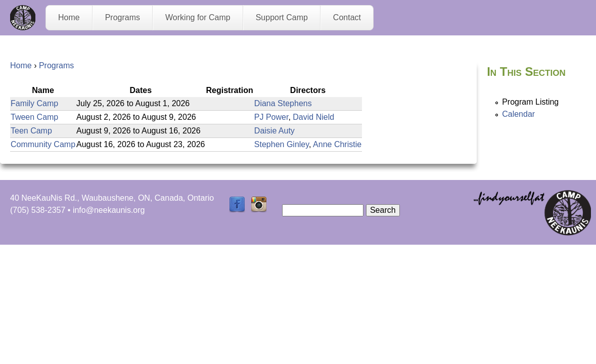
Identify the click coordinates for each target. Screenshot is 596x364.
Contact (347, 17)
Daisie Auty (274, 131)
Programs (123, 17)
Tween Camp (34, 117)
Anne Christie (337, 144)
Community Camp (43, 144)
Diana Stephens (283, 103)
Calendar (518, 114)
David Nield (313, 117)
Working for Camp (198, 17)
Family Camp (34, 103)
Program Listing (530, 102)
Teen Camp (31, 131)
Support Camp (282, 17)
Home (69, 17)
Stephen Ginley (282, 144)
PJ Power (271, 117)
